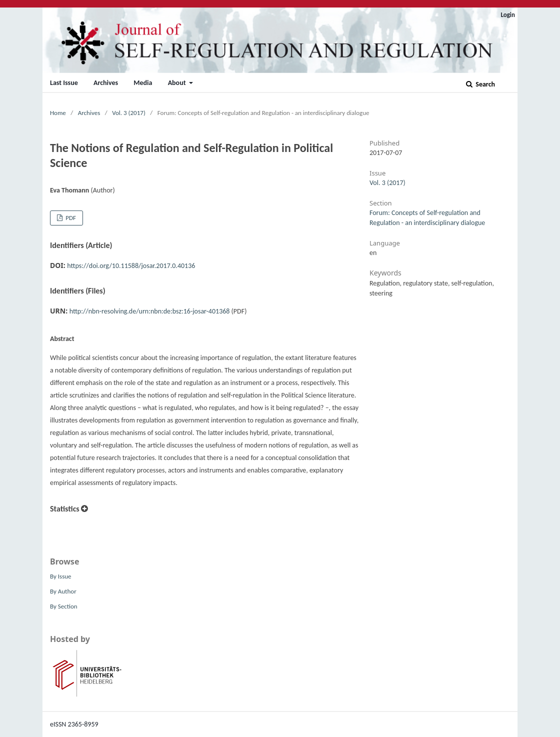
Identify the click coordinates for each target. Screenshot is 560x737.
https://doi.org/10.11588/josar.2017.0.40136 (131, 266)
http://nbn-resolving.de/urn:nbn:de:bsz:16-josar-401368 (150, 311)
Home (58, 113)
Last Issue (64, 83)
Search (484, 84)
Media (143, 83)
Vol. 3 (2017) (129, 113)
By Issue (61, 576)
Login (508, 15)
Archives (106, 83)
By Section (64, 606)
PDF (70, 218)
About (178, 83)
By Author (63, 591)
